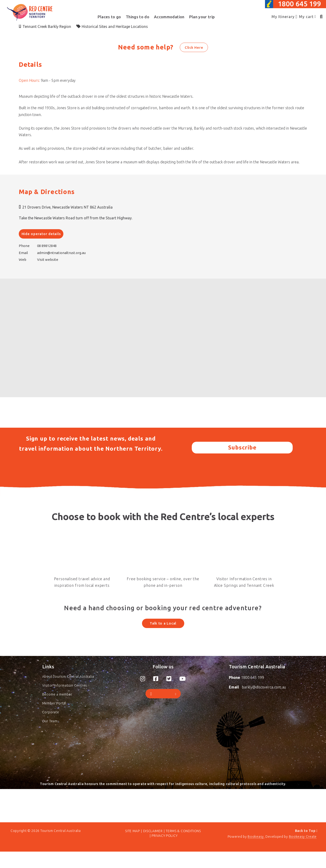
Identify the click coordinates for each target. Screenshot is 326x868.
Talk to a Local (163, 623)
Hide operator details (41, 234)
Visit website (48, 260)
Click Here (194, 47)
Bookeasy (256, 853)
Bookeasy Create (303, 853)
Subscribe (242, 447)
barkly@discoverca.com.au (264, 697)
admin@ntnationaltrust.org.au (61, 253)
